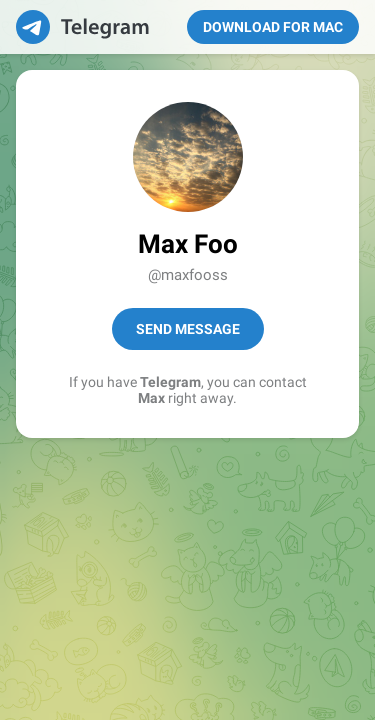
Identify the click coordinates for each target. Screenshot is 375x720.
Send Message (188, 329)
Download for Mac (273, 27)
